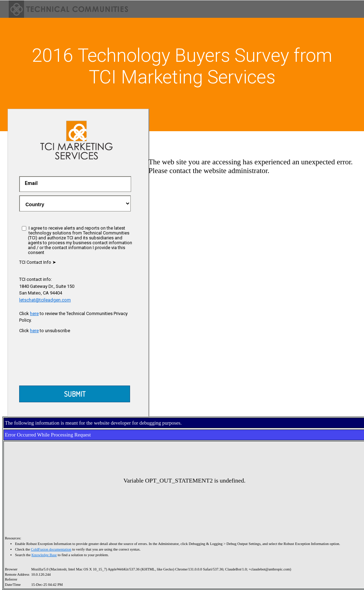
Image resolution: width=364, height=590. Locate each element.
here (34, 313)
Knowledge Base (44, 555)
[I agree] (24, 228)
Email (31, 183)
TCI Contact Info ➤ (38, 262)
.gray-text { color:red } (75, 203)
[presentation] (76, 361)
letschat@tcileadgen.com (45, 300)
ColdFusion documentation (51, 549)
